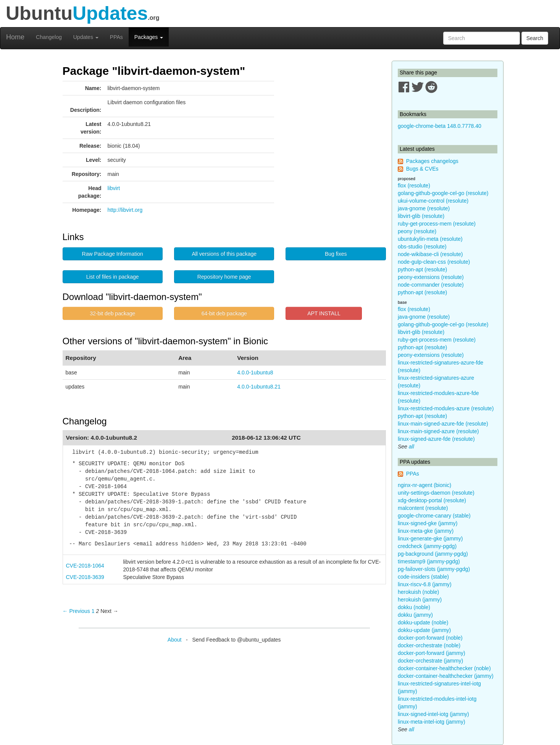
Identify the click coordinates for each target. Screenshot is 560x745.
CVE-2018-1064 (85, 566)
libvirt (114, 188)
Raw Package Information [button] (113, 254)
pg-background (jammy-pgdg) (433, 554)
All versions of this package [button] (224, 254)
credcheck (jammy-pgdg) (427, 546)
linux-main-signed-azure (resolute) (438, 431)
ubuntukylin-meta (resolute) (430, 239)
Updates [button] (86, 37)
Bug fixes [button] (336, 254)
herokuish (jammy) (420, 600)
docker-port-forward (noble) (430, 638)
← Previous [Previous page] (76, 611)
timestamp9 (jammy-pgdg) (429, 561)
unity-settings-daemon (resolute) (436, 493)
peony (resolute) (417, 231)
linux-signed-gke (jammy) (428, 523)
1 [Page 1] (93, 611)
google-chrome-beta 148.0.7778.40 (440, 126)
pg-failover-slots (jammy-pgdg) (434, 569)
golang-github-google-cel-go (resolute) (443, 193)
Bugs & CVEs (422, 169)
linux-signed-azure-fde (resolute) (436, 439)
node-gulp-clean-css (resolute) (434, 262)
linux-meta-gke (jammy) (426, 531)
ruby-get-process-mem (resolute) (437, 224)
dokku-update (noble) (423, 622)
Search (535, 38)
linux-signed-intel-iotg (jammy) (433, 714)
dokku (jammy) (415, 615)
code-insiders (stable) (423, 577)
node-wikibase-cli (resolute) (430, 254)
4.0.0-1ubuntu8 (255, 372)
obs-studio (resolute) (422, 247)
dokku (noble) (414, 607)
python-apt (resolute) (422, 269)
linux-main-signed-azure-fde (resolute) (443, 424)
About (175, 640)
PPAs (116, 37)
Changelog (49, 37)
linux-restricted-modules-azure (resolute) (446, 408)
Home (15, 37)
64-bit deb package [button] (224, 313)
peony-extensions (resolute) (431, 277)
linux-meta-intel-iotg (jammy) (432, 722)
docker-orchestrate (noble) (429, 645)
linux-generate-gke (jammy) (430, 539)
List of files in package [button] (113, 277)
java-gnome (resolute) (424, 208)
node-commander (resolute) (431, 285)
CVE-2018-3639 (85, 577)
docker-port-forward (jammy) (432, 653)
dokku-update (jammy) (424, 630)
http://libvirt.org (125, 210)
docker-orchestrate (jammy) (430, 661)
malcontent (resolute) (423, 508)
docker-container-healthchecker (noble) (444, 668)
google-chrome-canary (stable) (434, 516)
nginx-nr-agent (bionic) (424, 485)
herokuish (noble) (418, 592)
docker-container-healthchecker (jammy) (446, 676)
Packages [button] (149, 37)
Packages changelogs (432, 161)
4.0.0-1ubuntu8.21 (259, 387)
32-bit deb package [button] (112, 313)
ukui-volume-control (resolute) (433, 201)
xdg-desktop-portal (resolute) (432, 500)
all (412, 447)
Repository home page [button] (224, 277)
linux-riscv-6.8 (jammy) (425, 584)
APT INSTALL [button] (324, 313)
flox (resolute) (414, 185)
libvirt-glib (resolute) (421, 216)
